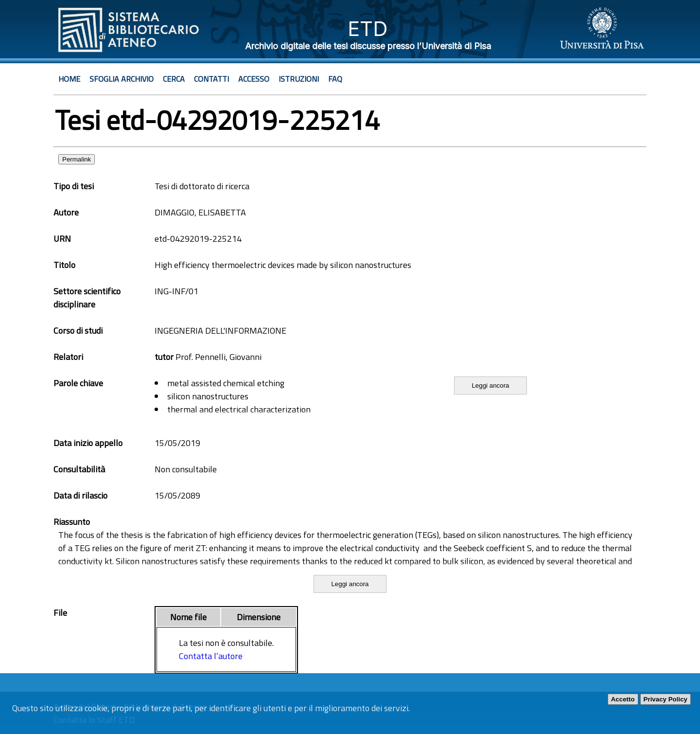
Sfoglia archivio (122, 79)
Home (69, 79)
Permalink (77, 159)
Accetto (623, 699)
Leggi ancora (490, 385)
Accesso (254, 79)
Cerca (174, 79)
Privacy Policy (665, 699)
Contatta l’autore (211, 656)
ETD (368, 28)
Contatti (211, 79)
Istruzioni (299, 79)
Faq (335, 79)
